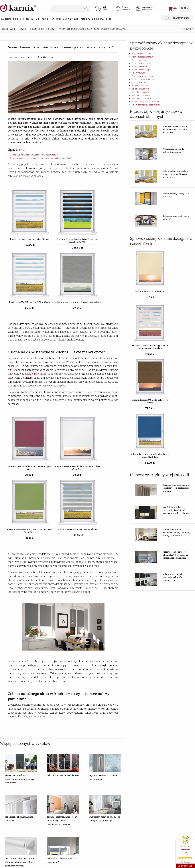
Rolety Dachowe (75, 820)
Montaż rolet (41, 728)
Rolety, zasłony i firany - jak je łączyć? (176, 195)
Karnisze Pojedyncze (12, 824)
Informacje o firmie (108, 728)
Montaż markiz (42, 743)
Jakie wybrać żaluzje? (12, 732)
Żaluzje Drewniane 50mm (111, 813)
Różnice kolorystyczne (77, 728)
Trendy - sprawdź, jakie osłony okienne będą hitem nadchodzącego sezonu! (62, 653)
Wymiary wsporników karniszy (48, 768)
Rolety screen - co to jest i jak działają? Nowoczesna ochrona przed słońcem (175, 431)
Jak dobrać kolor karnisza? (14, 750)
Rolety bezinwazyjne (141, 63)
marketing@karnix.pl (174, 820)
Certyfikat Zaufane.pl (109, 735)
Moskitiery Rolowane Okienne (146, 816)
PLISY (38, 800)
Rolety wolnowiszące (141, 70)
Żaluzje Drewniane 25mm (111, 809)
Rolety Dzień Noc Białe (77, 809)
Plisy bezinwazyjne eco (143, 76)
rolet (111, 286)
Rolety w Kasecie (75, 824)
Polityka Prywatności (77, 780)
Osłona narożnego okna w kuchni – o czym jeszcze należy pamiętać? (40, 158)
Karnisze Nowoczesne (12, 805)
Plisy (26, 19)
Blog (108, 19)
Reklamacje (72, 765)
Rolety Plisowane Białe (45, 824)
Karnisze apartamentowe (143, 57)
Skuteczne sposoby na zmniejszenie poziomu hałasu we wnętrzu (19, 612)
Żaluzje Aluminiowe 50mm (112, 824)
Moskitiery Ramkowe (142, 805)
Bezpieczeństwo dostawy (79, 746)
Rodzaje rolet (8, 768)
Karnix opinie (73, 783)
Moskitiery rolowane (141, 95)
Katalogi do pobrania (141, 732)
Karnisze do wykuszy (12, 820)
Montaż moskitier (43, 735)
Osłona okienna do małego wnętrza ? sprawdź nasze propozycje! (175, 174)
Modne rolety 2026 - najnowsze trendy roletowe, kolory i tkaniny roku (176, 408)
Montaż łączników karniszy (47, 750)
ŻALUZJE (104, 800)
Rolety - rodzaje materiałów (15, 765)
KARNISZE (7, 800)
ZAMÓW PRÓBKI (177, 18)
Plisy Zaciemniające (44, 813)
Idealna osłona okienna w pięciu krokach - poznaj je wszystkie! (175, 130)
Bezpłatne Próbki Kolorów (14, 772)
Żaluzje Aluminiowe (109, 816)
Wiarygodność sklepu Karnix (80, 772)
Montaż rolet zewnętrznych (47, 746)
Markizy (86, 19)
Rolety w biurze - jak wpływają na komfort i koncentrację (173, 453)
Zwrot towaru (74, 761)
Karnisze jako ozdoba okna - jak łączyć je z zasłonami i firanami (176, 364)
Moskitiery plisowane (141, 98)
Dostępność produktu (77, 735)
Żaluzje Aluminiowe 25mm (112, 820)
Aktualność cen (74, 750)
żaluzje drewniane (36, 290)
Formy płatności (75, 739)
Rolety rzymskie (139, 73)
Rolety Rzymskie (75, 816)
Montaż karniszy (42, 732)
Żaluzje (35, 19)
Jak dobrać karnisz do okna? (15, 754)
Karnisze (6, 19)
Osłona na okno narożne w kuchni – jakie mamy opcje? (34, 155)
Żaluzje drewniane (140, 86)
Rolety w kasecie (139, 66)
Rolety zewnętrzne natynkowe (145, 102)
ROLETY (71, 800)
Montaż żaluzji (41, 739)
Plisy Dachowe (41, 816)
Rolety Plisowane (43, 809)
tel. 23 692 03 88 (172, 824)
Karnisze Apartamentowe (14, 813)
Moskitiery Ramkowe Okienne (146, 809)
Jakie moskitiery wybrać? (14, 728)
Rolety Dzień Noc (75, 805)
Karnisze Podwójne (11, 828)
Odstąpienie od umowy (78, 757)
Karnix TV (104, 739)
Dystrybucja (137, 728)
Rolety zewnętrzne (68, 19)
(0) (172, 8)
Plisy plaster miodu (140, 82)
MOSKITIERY (139, 800)
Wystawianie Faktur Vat (78, 754)
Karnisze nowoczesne (142, 54)
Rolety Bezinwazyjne (77, 813)
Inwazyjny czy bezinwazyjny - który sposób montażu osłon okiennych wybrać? (19, 695)
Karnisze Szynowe (11, 816)
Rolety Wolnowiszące (77, 828)
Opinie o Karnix (106, 732)
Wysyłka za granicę (76, 776)
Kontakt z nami (107, 743)
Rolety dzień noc (139, 60)
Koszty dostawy (75, 732)
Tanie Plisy (39, 805)
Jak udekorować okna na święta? (63, 608)
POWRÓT (188, 29)
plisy (11, 290)
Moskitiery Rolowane (142, 813)
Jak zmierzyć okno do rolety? (15, 761)
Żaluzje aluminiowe (141, 89)
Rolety (17, 19)
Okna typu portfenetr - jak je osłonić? (176, 217)
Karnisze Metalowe (11, 809)
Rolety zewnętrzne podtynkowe (146, 105)
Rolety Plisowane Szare (45, 820)
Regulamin (72, 768)
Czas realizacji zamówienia (79, 743)
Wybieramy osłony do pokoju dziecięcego (173, 150)
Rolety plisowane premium (144, 79)
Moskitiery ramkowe (141, 92)
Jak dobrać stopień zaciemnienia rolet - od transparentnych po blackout (176, 386)
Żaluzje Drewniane (108, 805)
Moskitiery (48, 19)
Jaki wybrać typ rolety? (12, 757)
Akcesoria (98, 19)
